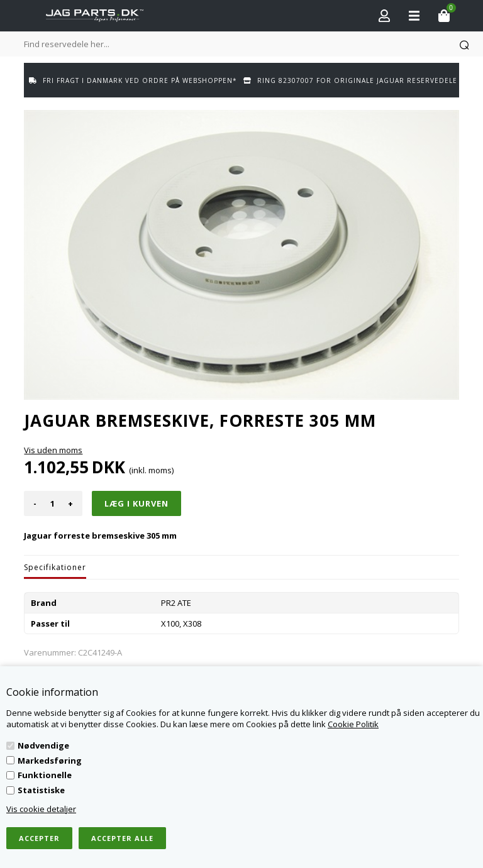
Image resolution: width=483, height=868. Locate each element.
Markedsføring (50, 761)
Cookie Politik (353, 724)
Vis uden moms (53, 450)
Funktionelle (45, 775)
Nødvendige (43, 745)
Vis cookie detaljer (41, 809)
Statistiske (41, 790)
